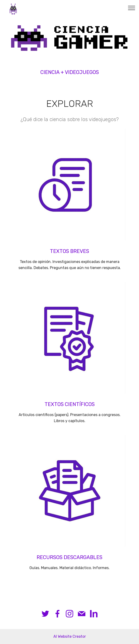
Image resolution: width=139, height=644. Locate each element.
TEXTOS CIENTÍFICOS (70, 404)
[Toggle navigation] (132, 8)
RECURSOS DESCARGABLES (69, 557)
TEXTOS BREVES (69, 251)
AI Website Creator (70, 636)
